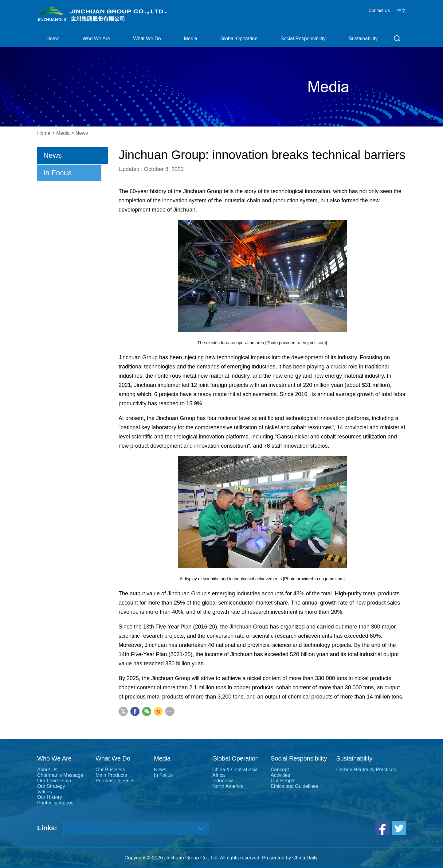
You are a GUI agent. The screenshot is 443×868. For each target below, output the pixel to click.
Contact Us (379, 10)
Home (53, 39)
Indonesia (223, 781)
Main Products (111, 775)
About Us (47, 770)
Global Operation (239, 39)
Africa (219, 775)
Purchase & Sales (115, 781)
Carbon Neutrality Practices (366, 770)
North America (228, 786)
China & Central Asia (235, 770)
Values (45, 792)
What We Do (147, 39)
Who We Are (96, 39)
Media (191, 39)
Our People (283, 781)
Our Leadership (54, 781)
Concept (280, 770)
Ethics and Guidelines (294, 786)
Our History (50, 797)
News (82, 133)
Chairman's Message (60, 775)
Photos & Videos (55, 803)
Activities (280, 775)
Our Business (110, 770)
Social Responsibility (303, 39)
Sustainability (363, 39)
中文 (402, 10)
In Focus (57, 173)
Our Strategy (51, 786)
